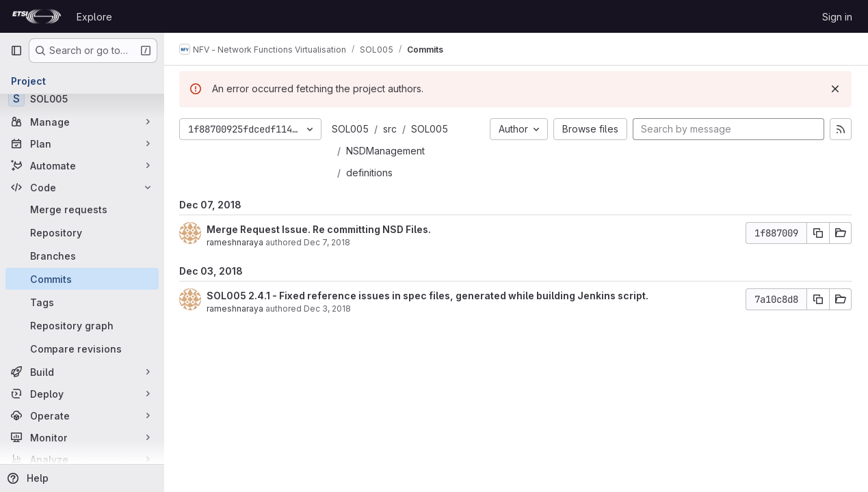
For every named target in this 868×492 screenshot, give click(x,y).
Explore (94, 17)
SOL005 (352, 129)
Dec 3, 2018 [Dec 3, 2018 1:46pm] (329, 309)
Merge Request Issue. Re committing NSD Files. (320, 229)
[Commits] (82, 279)
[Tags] (82, 302)
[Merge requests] (82, 209)
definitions (371, 173)
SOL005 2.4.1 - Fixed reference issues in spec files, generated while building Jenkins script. (429, 296)
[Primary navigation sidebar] (16, 51)
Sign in (837, 17)
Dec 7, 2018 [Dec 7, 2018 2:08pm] (328, 242)
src (391, 129)
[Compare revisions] (82, 348)
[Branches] (82, 256)
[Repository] (82, 232)
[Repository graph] (82, 325)
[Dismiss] (835, 89)
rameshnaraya (236, 242)
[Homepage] (37, 16)
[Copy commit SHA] (818, 233)
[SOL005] (82, 98)
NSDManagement (387, 151)
